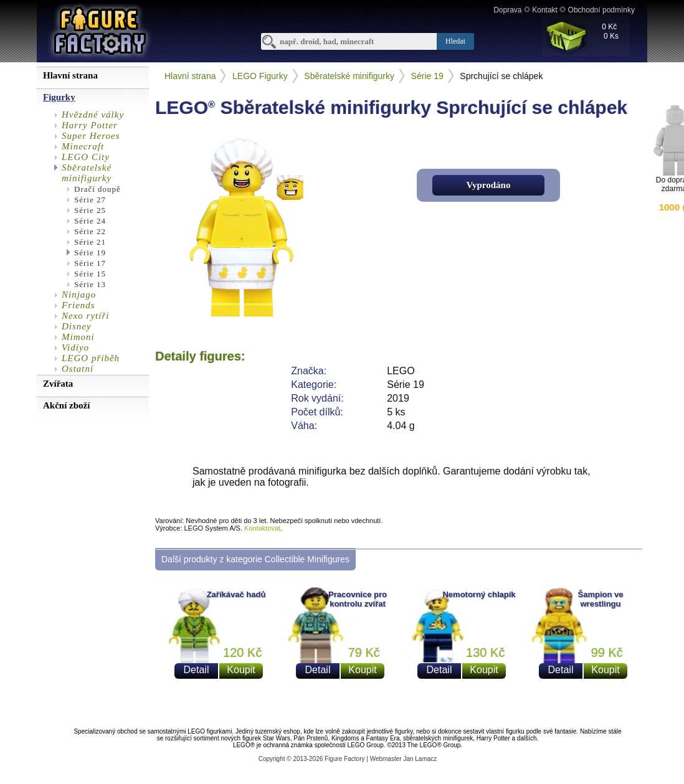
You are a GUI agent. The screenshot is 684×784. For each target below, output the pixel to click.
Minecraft (83, 146)
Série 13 (90, 284)
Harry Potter (90, 125)
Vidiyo (75, 347)
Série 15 (90, 274)
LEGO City (86, 157)
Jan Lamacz (420, 759)
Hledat (455, 41)
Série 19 (90, 253)
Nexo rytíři (85, 316)
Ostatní (78, 369)
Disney (77, 326)
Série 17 (90, 263)
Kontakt (545, 10)
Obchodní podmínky (601, 10)
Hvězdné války (93, 115)
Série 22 (90, 231)
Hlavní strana (190, 76)
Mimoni (78, 337)
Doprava (507, 10)
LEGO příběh (91, 358)
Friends (78, 305)
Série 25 (90, 210)
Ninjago (79, 295)
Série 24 (90, 221)
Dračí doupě (97, 189)
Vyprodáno (489, 185)
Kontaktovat (262, 528)
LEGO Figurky (260, 76)
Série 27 (90, 200)
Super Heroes (91, 136)
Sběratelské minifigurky (87, 173)
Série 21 (90, 242)
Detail (197, 670)
